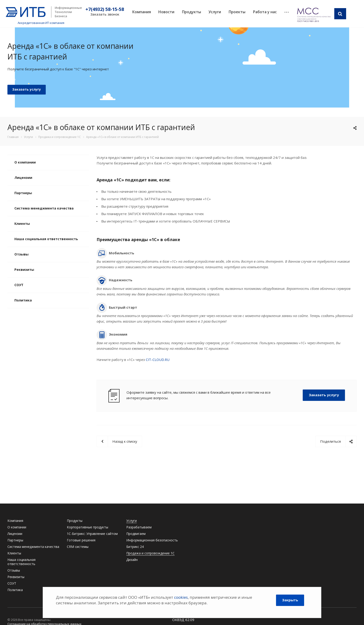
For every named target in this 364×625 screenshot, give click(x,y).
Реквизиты (24, 270)
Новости (166, 12)
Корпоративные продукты (88, 527)
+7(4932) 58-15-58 (105, 9)
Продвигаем (136, 534)
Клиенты (22, 224)
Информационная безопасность (152, 540)
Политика (23, 300)
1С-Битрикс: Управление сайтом (92, 534)
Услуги (215, 12)
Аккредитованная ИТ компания (41, 23)
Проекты (237, 12)
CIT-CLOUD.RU (158, 360)
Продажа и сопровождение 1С (150, 553)
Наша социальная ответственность (46, 239)
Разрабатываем (139, 527)
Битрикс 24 (135, 547)
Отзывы (21, 254)
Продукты (192, 12)
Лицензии (23, 178)
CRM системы (78, 547)
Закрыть (290, 600)
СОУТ (19, 285)
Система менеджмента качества (44, 208)
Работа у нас (265, 12)
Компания (142, 12)
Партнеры (23, 193)
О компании (25, 162)
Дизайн (132, 560)
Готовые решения (81, 540)
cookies (181, 597)
